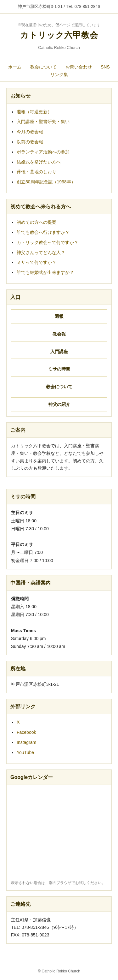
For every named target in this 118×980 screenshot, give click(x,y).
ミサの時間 (59, 369)
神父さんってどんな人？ (41, 252)
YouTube (25, 752)
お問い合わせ (79, 67)
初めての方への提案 (37, 222)
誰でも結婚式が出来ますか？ (45, 272)
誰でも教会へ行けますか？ (43, 232)
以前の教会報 (30, 142)
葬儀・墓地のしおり (37, 172)
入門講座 (59, 352)
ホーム (15, 67)
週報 (59, 316)
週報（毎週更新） (34, 112)
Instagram (26, 742)
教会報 (59, 334)
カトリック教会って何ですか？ (48, 242)
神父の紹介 (59, 404)
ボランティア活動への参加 (43, 152)
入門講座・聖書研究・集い (43, 122)
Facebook (26, 732)
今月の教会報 (30, 132)
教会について (43, 67)
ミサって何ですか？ (37, 262)
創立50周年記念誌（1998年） (46, 182)
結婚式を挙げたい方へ (39, 162)
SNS (105, 67)
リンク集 (59, 74)
